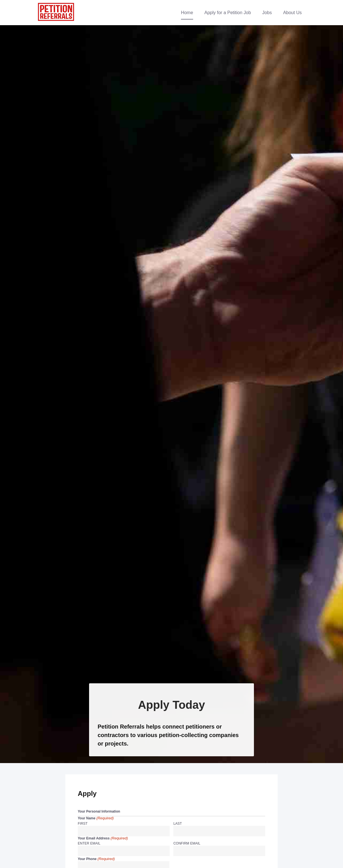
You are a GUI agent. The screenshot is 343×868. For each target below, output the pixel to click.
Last (178, 824)
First (83, 824)
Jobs (267, 13)
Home (187, 13)
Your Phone (96, 859)
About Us (292, 13)
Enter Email (89, 843)
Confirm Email (187, 843)
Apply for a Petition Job (228, 13)
